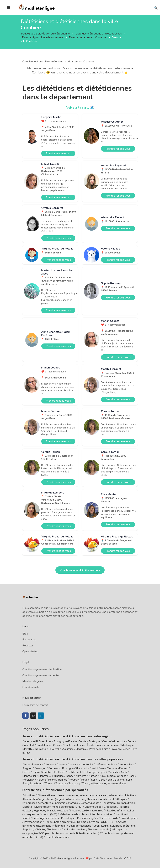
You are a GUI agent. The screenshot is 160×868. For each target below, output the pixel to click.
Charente (89, 62)
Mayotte (28, 749)
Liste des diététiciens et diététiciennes (99, 33)
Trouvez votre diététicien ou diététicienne (46, 33)
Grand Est (28, 745)
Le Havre (60, 772)
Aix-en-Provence (33, 765)
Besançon (40, 768)
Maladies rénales (70, 814)
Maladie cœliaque (57, 810)
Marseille (113, 772)
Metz (124, 772)
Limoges (92, 772)
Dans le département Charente (88, 37)
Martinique (128, 745)
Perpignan (28, 780)
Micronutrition (105, 814)
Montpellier (29, 776)
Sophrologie (101, 825)
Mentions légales (33, 681)
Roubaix (74, 780)
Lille (82, 772)
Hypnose (39, 810)
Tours (86, 784)
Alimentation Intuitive (122, 795)
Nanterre (81, 776)
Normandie (41, 749)
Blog (25, 634)
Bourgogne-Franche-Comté (70, 741)
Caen (102, 768)
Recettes (28, 646)
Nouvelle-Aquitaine (62, 749)
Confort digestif (90, 803)
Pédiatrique (68, 818)
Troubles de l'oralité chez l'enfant (66, 829)
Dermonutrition (126, 803)
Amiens (50, 765)
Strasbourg (37, 784)
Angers (61, 765)
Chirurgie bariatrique (67, 803)
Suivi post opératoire (122, 825)
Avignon (27, 768)
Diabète (27, 806)
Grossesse (110, 806)
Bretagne (94, 741)
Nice (102, 776)
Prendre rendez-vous (58, 153)
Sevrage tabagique (80, 825)
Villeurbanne (98, 784)
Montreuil (44, 776)
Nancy (70, 776)
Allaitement (107, 799)
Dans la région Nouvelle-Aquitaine (43, 37)
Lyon (103, 772)
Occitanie (81, 749)
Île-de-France (95, 745)
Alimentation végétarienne (82, 799)
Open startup (30, 651)
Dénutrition (108, 803)
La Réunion (112, 745)
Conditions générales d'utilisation (42, 669)
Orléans (122, 776)
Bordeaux (54, 768)
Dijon (36, 772)
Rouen (85, 780)
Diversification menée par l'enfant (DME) (59, 806)
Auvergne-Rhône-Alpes (37, 741)
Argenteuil (85, 765)
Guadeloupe (44, 745)
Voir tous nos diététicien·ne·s (80, 570)
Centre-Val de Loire (114, 741)
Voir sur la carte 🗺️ (80, 108)
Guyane (58, 745)
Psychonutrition (33, 822)
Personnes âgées (88, 818)
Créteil (26, 772)
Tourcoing (74, 784)
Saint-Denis (98, 780)
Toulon (49, 784)
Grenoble (46, 772)
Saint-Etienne (116, 780)
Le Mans (73, 772)
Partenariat (29, 640)
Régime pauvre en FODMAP (94, 822)
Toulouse (61, 784)
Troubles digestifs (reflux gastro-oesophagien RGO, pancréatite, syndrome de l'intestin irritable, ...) (75, 831)
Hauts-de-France (75, 745)
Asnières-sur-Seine (105, 765)
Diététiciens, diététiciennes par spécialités (53, 790)
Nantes (93, 776)
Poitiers (41, 780)
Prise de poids (129, 818)
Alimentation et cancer (93, 795)
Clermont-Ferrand (118, 768)
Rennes (63, 780)
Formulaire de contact (35, 705)
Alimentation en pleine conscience (58, 795)
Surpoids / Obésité (34, 829)
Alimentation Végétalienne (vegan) (43, 799)
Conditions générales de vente (41, 675)
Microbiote (89, 814)
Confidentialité (31, 687)
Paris (132, 776)
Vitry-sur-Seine (117, 784)
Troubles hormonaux (57, 837)
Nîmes (111, 776)
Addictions (29, 795)
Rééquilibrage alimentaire (60, 822)
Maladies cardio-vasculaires (87, 810)
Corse (131, 741)
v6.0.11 (127, 858)
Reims (52, 780)
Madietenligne (65, 858)
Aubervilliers (127, 765)
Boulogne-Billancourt (75, 768)
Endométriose (93, 806)
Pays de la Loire (99, 749)
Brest (93, 768)
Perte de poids (109, 818)
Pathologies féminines (46, 818)
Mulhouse (58, 776)
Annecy (72, 765)
